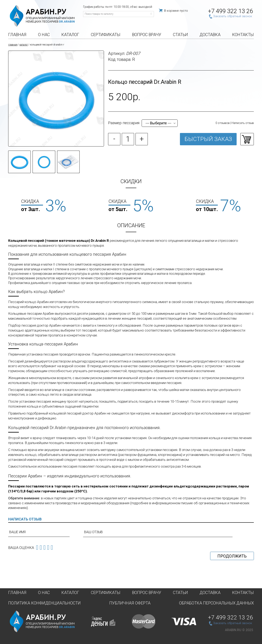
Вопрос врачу (147, 35)
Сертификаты (106, 35)
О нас (44, 35)
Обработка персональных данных (216, 603)
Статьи (180, 35)
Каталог (70, 35)
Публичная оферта (130, 603)
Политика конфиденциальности (44, 603)
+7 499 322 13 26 (230, 11)
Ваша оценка (21, 548)
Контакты (243, 35)
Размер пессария (124, 123)
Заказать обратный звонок (233, 16)
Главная (17, 35)
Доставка (210, 35)
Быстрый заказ (208, 139)
